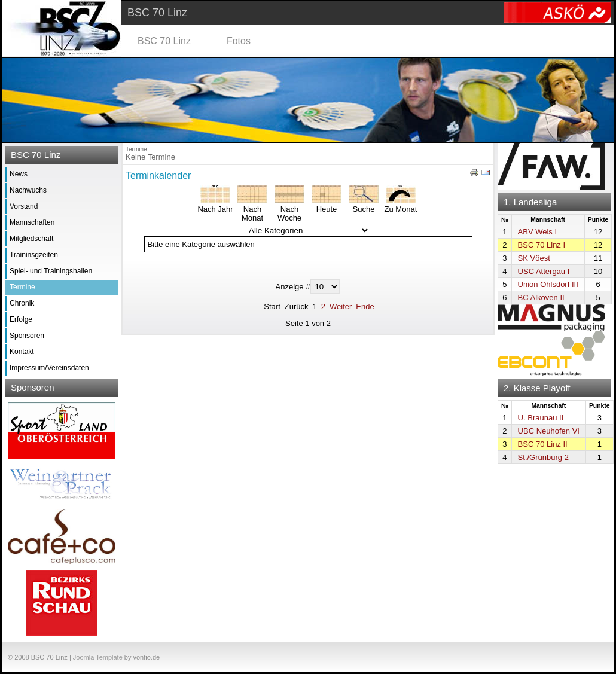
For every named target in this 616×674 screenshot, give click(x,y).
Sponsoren (27, 336)
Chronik (22, 303)
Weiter (341, 306)
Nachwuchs (28, 190)
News (19, 174)
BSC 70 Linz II (543, 444)
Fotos (239, 41)
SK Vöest (534, 258)
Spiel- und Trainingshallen (51, 271)
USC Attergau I (544, 271)
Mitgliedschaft (31, 239)
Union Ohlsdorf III (548, 284)
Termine (22, 287)
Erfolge (21, 319)
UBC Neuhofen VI (549, 431)
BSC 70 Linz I (542, 245)
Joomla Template (98, 657)
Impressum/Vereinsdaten (49, 368)
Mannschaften (32, 222)
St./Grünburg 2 (543, 457)
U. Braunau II (541, 418)
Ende (365, 306)
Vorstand (24, 206)
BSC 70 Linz (164, 41)
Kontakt (22, 352)
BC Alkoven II (541, 298)
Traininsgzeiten (34, 255)
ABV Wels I (538, 232)
